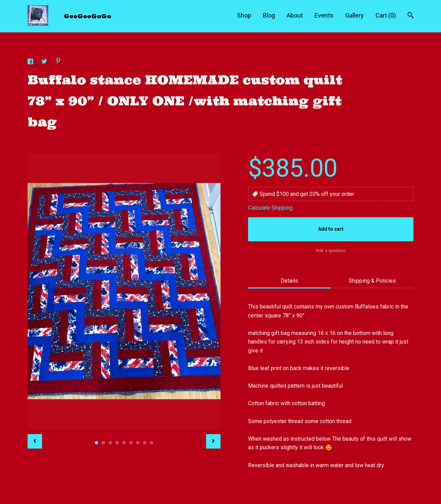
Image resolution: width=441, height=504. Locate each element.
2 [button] (103, 443)
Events (324, 15)
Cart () (386, 15)
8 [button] (145, 443)
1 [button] (96, 443)
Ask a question (331, 250)
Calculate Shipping (270, 208)
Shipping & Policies (372, 281)
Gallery (355, 15)
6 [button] (131, 443)
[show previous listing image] (35, 441)
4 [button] (117, 443)
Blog (269, 15)
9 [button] (152, 443)
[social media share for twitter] (45, 62)
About (295, 15)
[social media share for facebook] (31, 62)
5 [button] (124, 443)
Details (289, 281)
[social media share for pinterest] (58, 62)
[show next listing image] (213, 441)
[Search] (411, 16)
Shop (244, 15)
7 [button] (138, 443)
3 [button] (110, 443)
